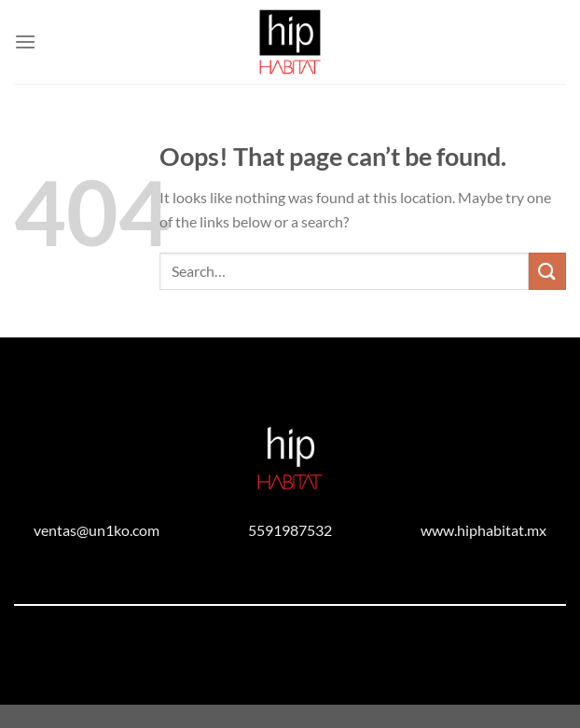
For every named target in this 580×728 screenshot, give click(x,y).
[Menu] (25, 41)
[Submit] (547, 271)
